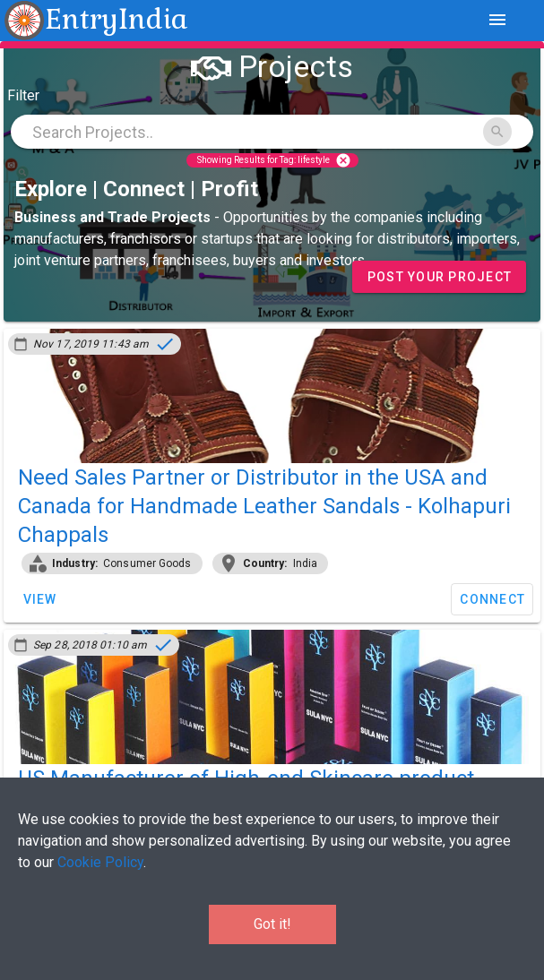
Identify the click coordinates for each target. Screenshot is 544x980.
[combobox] (272, 132)
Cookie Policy (100, 862)
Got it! (272, 924)
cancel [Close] (343, 160)
